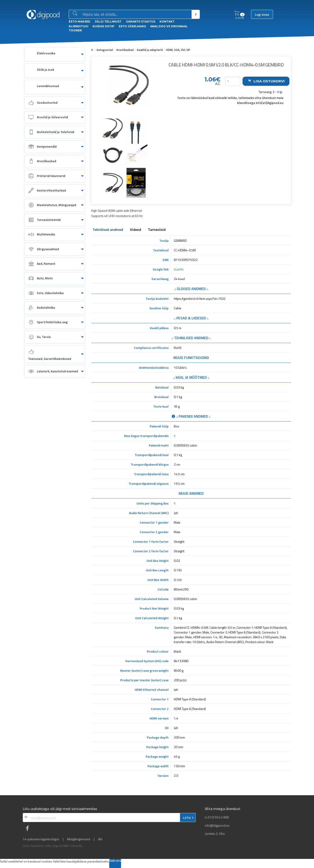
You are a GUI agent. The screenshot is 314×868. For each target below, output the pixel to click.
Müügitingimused (79, 839)
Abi (100, 839)
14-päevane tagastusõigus (41, 839)
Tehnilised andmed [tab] (108, 230)
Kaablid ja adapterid (150, 50)
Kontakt (167, 21)
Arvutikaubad (125, 50)
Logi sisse (262, 15)
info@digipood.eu (217, 825)
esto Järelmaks (132, 26)
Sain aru (115, 861)
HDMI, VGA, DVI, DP (178, 50)
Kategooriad (105, 50)
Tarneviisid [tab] (157, 230)
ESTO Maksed (80, 21)
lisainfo (179, 269)
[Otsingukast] (136, 15)
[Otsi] (196, 14)
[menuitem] (55, 54)
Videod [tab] (135, 230)
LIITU (187, 818)
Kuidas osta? (104, 26)
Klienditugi (78, 26)
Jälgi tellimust (108, 21)
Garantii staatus (141, 21)
